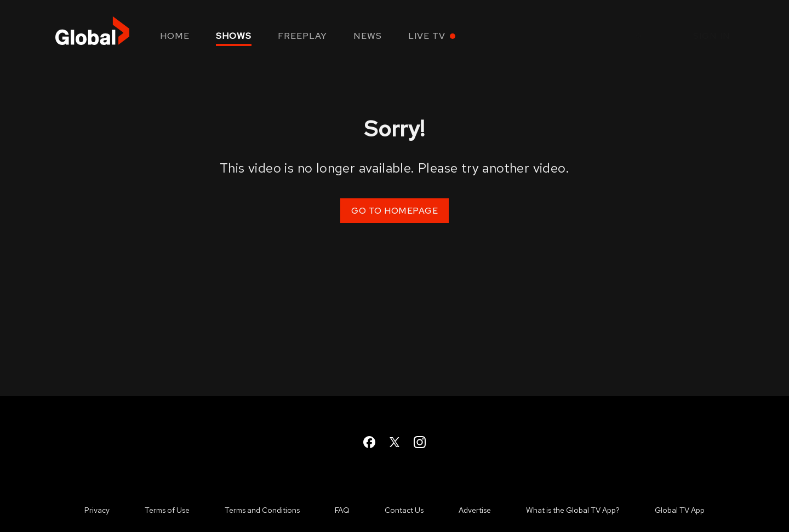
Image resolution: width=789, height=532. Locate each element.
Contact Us (404, 510)
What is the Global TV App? (573, 510)
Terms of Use (167, 510)
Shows (234, 36)
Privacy (97, 510)
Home (175, 36)
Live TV (427, 36)
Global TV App (680, 510)
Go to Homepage (395, 211)
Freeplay (302, 36)
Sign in (712, 36)
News (368, 36)
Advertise (475, 510)
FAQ (342, 510)
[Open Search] (639, 37)
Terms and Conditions (262, 510)
